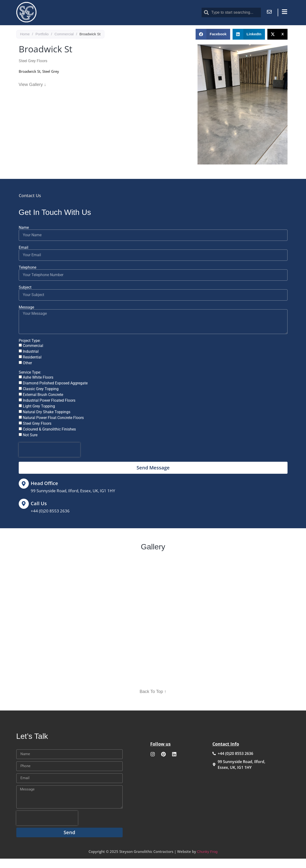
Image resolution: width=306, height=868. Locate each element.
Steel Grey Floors (37, 434)
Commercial (64, 45)
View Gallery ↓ (33, 95)
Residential (32, 368)
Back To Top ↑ (153, 702)
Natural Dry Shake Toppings (47, 423)
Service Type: (30, 383)
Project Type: (30, 352)
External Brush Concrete (43, 405)
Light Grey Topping (39, 417)
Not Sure (30, 446)
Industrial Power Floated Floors (49, 411)
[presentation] (49, 461)
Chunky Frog (207, 862)
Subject (25, 298)
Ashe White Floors (38, 388)
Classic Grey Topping (41, 400)
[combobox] (231, 12)
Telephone (27, 278)
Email (24, 258)
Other (27, 374)
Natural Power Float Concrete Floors (53, 428)
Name (24, 238)
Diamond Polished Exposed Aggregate (55, 394)
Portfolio (42, 45)
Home (25, 45)
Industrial (31, 362)
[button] (213, 45)
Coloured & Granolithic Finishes (49, 440)
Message (26, 318)
